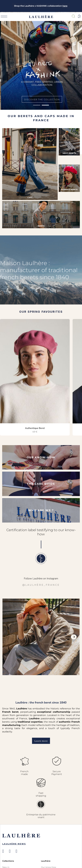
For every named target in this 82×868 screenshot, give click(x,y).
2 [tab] (45, 105)
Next (74, 637)
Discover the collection (41, 100)
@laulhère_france (41, 585)
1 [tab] (37, 105)
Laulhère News (14, 844)
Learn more (41, 741)
